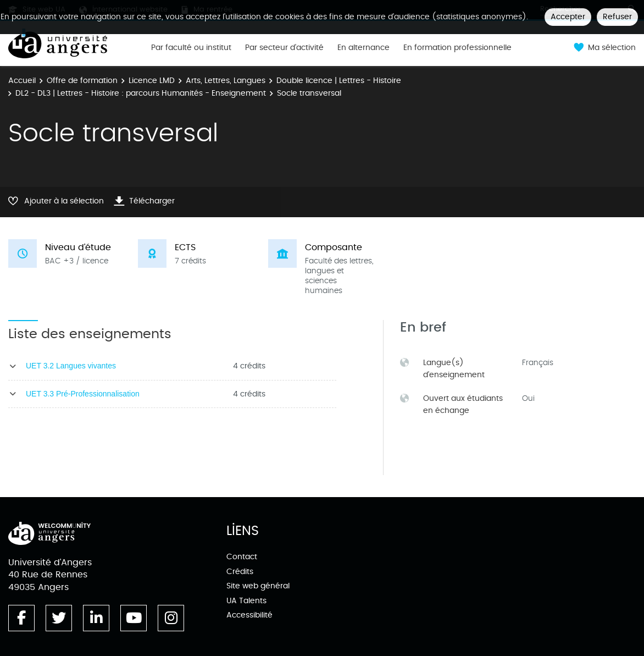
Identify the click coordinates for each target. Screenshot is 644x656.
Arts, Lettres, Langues (226, 81)
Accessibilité (249, 615)
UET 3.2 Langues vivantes (71, 366)
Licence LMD (152, 81)
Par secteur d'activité (284, 48)
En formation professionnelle (457, 48)
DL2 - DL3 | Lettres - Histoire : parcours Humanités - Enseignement (141, 93)
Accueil (22, 81)
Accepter (568, 17)
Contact (242, 557)
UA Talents (246, 601)
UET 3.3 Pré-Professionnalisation (83, 394)
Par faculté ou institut (191, 48)
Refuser (617, 17)
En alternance (363, 48)
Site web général (258, 586)
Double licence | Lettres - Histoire (339, 81)
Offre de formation (82, 81)
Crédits (240, 572)
